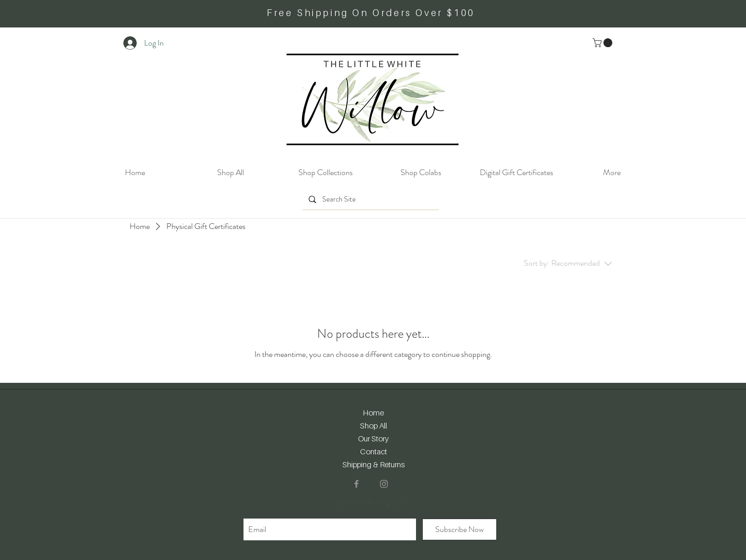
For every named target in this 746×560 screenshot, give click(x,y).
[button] (604, 43)
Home (373, 412)
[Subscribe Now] (460, 529)
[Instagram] (384, 484)
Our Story (373, 438)
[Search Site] (370, 199)
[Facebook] (356, 484)
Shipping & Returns (374, 464)
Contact (374, 451)
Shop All (374, 425)
